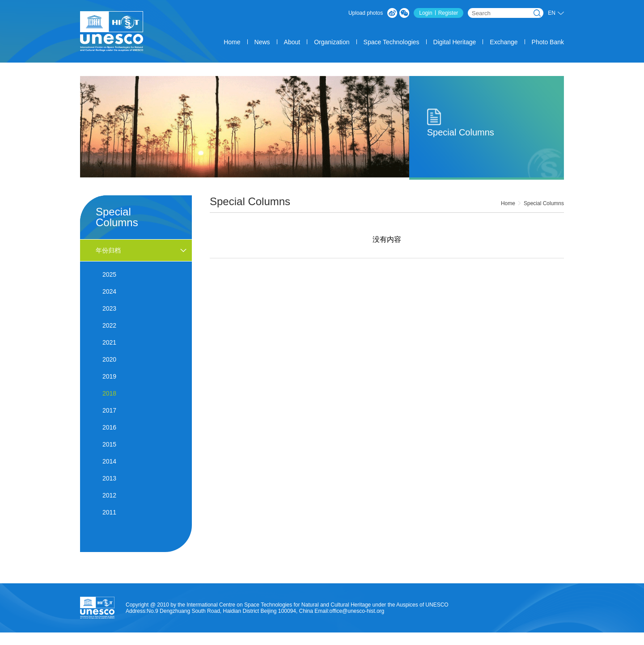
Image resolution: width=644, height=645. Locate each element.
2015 (109, 444)
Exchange (504, 42)
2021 (109, 342)
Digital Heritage (455, 42)
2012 (109, 495)
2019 (109, 376)
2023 (109, 308)
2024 (109, 291)
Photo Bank (548, 42)
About (292, 42)
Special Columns (544, 203)
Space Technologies (392, 42)
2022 (109, 325)
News (262, 42)
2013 (109, 478)
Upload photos (366, 13)
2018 (109, 393)
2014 (109, 461)
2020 (109, 359)
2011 (109, 512)
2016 (109, 427)
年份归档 (108, 250)
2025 (109, 274)
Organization (332, 42)
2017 (109, 410)
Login (426, 13)
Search (537, 13)
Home (232, 42)
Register (448, 13)
